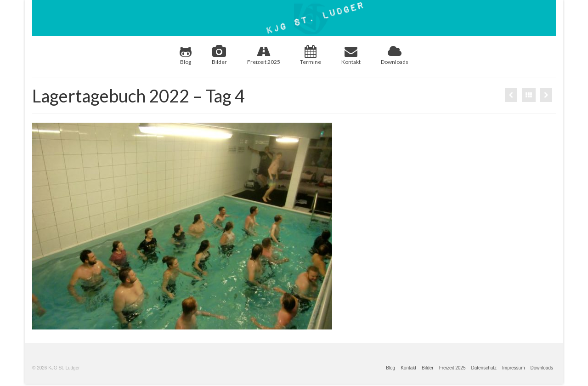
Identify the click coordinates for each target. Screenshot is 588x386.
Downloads (395, 55)
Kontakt (351, 55)
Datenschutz (484, 368)
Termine (311, 55)
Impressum (513, 368)
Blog (186, 55)
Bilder (219, 55)
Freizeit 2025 (264, 55)
